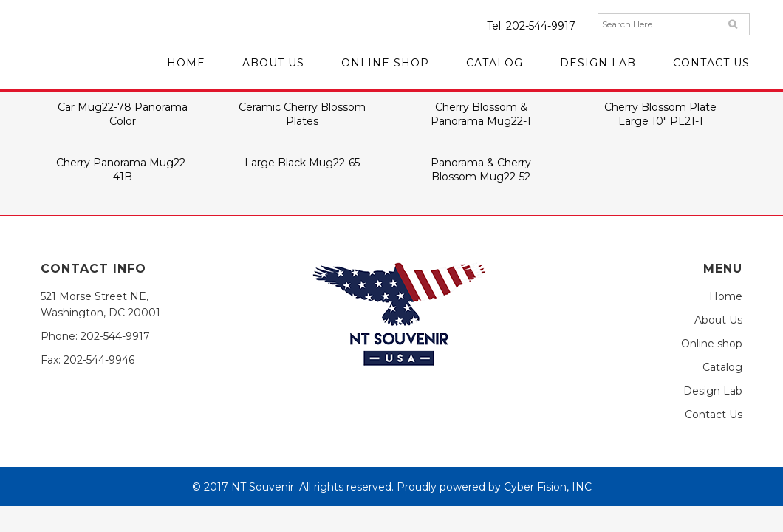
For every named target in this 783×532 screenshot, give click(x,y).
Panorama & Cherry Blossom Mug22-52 (481, 170)
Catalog (722, 367)
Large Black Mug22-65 (302, 163)
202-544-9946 (99, 360)
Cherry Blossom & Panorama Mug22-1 (481, 114)
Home (726, 296)
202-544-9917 (541, 26)
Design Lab (713, 391)
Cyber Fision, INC (548, 487)
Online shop (712, 344)
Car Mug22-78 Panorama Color (123, 114)
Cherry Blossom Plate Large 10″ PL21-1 (660, 114)
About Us (718, 320)
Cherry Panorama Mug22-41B (123, 170)
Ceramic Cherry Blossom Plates (302, 114)
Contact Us (714, 415)
